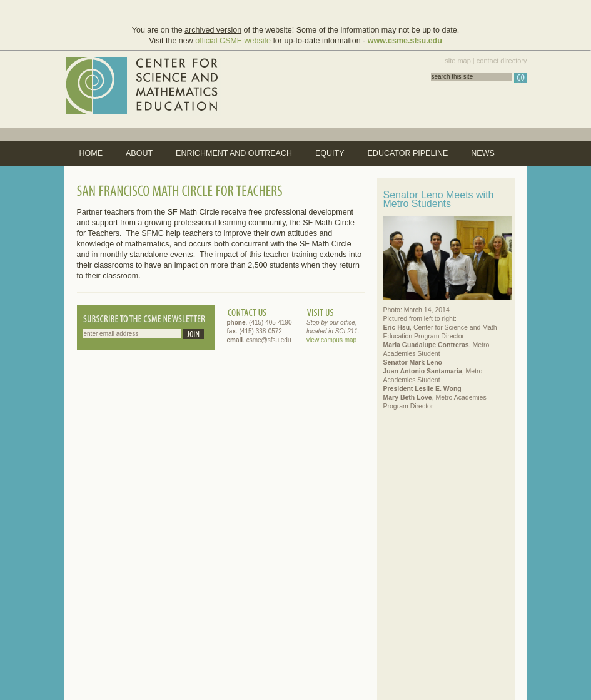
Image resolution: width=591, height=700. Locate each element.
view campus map (331, 340)
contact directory (502, 61)
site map (458, 61)
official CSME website (233, 41)
